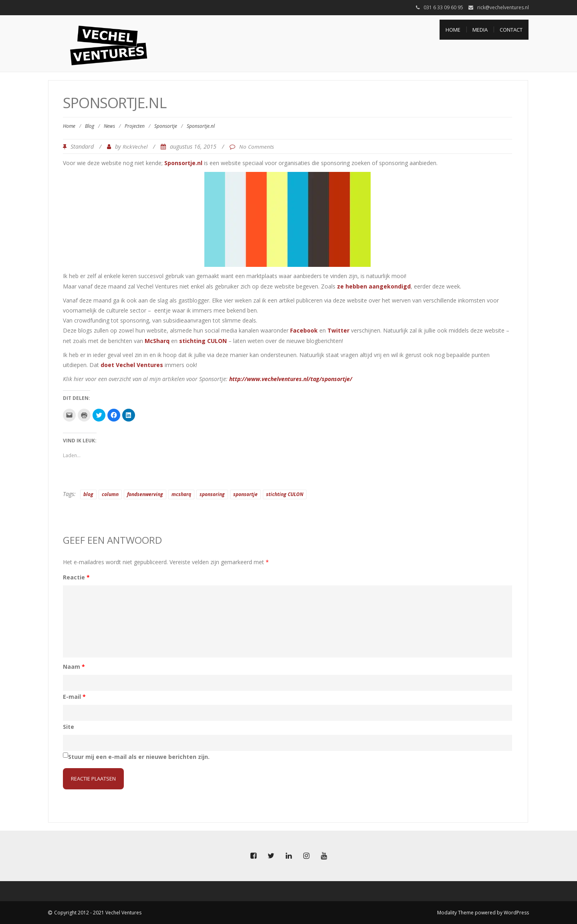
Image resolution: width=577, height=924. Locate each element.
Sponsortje (166, 126)
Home (453, 30)
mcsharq (181, 494)
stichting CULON (203, 341)
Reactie (76, 577)
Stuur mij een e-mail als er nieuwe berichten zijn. (139, 757)
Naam (74, 667)
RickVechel (135, 147)
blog (88, 494)
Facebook (304, 330)
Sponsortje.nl (183, 163)
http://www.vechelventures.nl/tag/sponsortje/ (291, 379)
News (109, 126)
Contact (511, 30)
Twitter (338, 330)
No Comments (257, 147)
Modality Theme (455, 913)
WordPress (516, 913)
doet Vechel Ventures (132, 365)
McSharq (157, 341)
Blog (90, 126)
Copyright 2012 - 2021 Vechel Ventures (98, 913)
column (110, 494)
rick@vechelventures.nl (503, 7)
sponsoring (212, 494)
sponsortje (245, 494)
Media (480, 30)
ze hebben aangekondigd (374, 286)
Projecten (135, 126)
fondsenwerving (145, 494)
